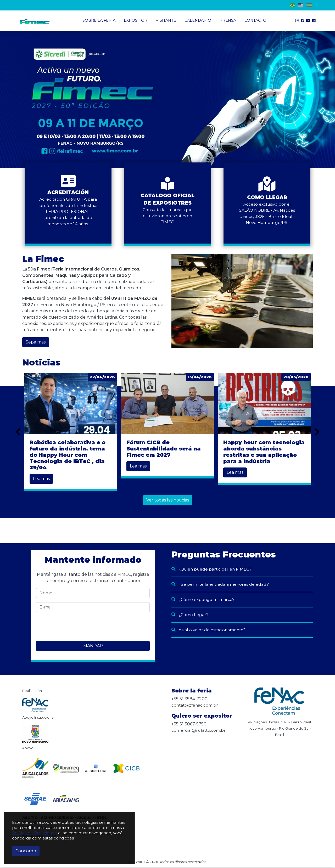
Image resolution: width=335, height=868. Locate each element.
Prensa (228, 20)
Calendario (198, 20)
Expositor (136, 20)
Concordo (26, 851)
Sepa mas (36, 343)
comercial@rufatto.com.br (199, 731)
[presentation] (76, 628)
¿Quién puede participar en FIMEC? (213, 570)
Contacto (255, 20)
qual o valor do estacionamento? (209, 631)
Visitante (166, 20)
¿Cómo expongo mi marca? (203, 601)
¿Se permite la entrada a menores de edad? (221, 585)
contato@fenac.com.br (196, 706)
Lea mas (41, 480)
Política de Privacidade (35, 833)
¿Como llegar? (190, 616)
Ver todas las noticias (168, 501)
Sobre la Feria (99, 20)
